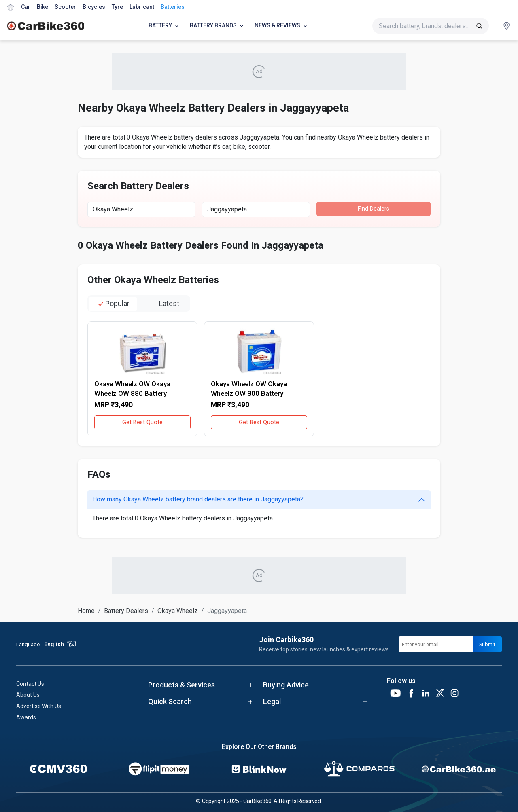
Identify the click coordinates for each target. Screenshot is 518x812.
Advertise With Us (39, 706)
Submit (487, 644)
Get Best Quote (142, 422)
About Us (28, 695)
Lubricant (142, 7)
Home (86, 611)
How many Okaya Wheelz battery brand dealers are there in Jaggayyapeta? (198, 499)
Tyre (117, 7)
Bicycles (94, 7)
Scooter (65, 7)
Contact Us (30, 684)
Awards (26, 717)
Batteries (173, 7)
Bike (42, 7)
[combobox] (141, 209)
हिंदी (72, 644)
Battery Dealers (126, 611)
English (54, 644)
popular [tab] (113, 304)
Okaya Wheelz (178, 611)
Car (26, 7)
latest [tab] (165, 304)
